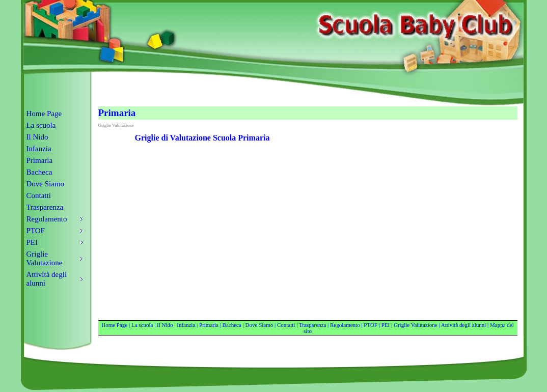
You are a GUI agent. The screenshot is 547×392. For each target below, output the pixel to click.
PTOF (371, 325)
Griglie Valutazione (416, 325)
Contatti (39, 195)
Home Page (44, 114)
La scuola (41, 125)
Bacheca (39, 172)
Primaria (40, 160)
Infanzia (39, 149)
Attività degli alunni (464, 325)
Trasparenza (45, 207)
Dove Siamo (46, 184)
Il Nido (37, 137)
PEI (386, 325)
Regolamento (345, 325)
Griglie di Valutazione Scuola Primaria (202, 138)
